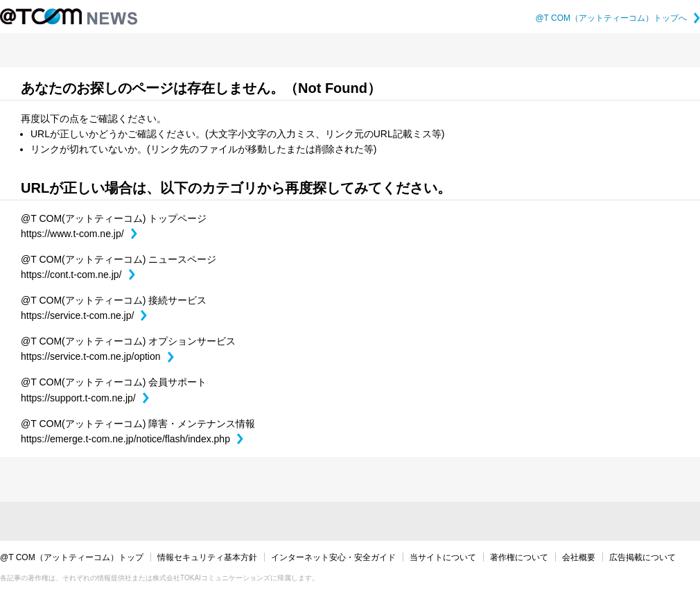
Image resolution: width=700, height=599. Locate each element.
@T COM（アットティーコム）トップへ (618, 18)
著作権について (519, 557)
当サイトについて (443, 557)
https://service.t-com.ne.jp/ (84, 315)
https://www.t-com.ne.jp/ (79, 234)
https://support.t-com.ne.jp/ (85, 398)
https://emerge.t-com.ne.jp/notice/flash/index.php (132, 439)
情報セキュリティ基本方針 (207, 557)
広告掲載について (642, 557)
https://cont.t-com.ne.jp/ (78, 275)
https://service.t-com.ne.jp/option (97, 356)
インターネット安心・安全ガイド (333, 557)
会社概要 (579, 557)
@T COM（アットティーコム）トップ (72, 557)
